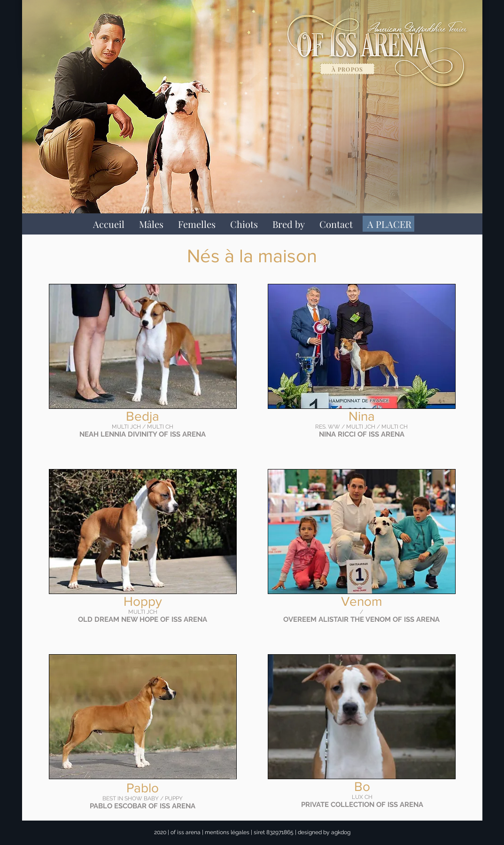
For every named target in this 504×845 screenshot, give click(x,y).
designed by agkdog (324, 832)
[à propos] (347, 69)
